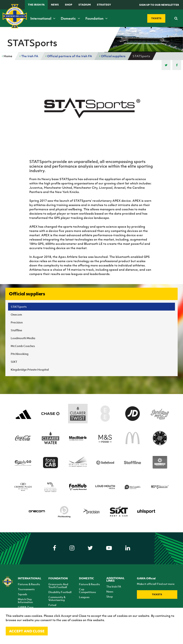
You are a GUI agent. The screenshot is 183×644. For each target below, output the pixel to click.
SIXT (14, 362)
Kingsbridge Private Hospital (30, 370)
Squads (23, 594)
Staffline (16, 330)
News (55, 5)
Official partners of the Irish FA (69, 56)
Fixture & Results (89, 584)
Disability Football (60, 592)
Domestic (70, 18)
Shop (69, 5)
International (43, 18)
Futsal (52, 605)
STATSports (19, 307)
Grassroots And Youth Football (58, 586)
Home (7, 56)
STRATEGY (104, 5)
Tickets (157, 594)
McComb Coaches (23, 346)
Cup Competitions (87, 591)
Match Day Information (25, 601)
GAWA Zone (26, 607)
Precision (17, 322)
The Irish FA (36, 5)
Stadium (85, 5)
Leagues (84, 597)
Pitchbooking (20, 354)
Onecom (16, 314)
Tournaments (26, 589)
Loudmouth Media (23, 338)
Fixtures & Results (29, 584)
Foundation (97, 18)
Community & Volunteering (57, 598)
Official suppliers (112, 56)
